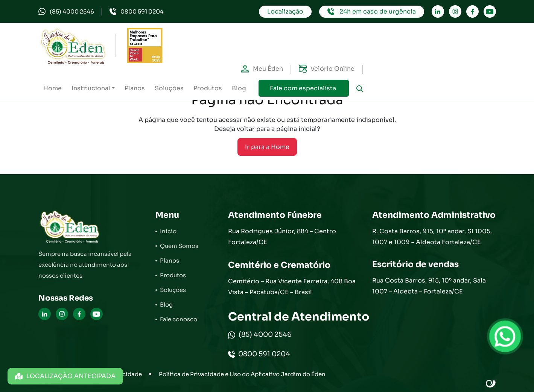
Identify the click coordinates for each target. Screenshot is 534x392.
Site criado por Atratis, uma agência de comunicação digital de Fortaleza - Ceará (491, 384)
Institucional (91, 88)
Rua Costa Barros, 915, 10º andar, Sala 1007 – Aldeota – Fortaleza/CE (429, 286)
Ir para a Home (267, 147)
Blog (239, 88)
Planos (135, 88)
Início (168, 231)
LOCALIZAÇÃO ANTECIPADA (65, 376)
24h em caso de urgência (372, 11)
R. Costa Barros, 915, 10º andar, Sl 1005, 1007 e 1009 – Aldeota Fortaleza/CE (432, 237)
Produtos (208, 88)
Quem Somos (179, 246)
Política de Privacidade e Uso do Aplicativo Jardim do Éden (242, 374)
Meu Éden (262, 69)
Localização (285, 11)
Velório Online (327, 69)
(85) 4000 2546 (66, 11)
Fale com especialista (304, 88)
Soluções (169, 88)
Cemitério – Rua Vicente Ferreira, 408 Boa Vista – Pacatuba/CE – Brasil (292, 287)
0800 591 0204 (137, 11)
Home (52, 88)
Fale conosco (179, 319)
